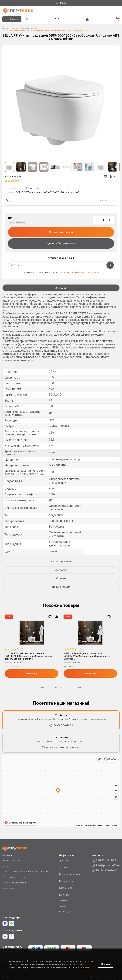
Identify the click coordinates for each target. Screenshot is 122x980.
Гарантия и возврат (70, 874)
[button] (27, 19)
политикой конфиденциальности (82, 272)
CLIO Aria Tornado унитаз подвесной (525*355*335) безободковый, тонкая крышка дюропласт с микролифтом (29, 656)
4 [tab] (30, 642)
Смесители (8, 888)
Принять (106, 964)
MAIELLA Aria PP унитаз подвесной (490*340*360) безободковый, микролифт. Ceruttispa (87, 656)
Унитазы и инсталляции (22, 28)
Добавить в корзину (61, 232)
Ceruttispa (32, 188)
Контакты (64, 895)
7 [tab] (40, 642)
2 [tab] (24, 642)
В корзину (32, 674)
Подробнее (84, 967)
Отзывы (63, 900)
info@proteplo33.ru (108, 865)
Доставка (64, 860)
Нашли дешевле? (17, 222)
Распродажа (66, 911)
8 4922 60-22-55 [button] (106, 860)
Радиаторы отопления (14, 877)
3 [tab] (27, 642)
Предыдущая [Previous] (43, 687)
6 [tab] (37, 642)
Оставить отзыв (109, 201)
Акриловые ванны (12, 860)
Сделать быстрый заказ (61, 243)
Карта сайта (66, 888)
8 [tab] (69, 687)
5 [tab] (33, 642)
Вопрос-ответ (67, 881)
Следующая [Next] (79, 687)
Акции (6, 866)
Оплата (63, 867)
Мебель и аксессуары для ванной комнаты (25, 872)
